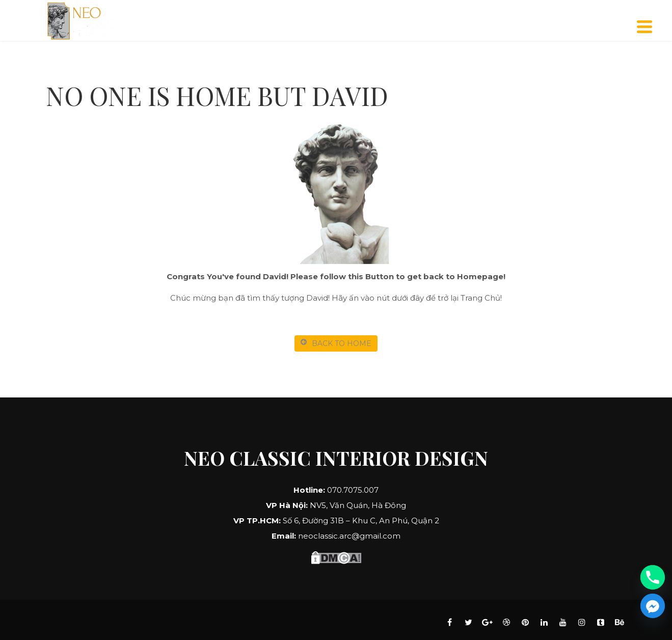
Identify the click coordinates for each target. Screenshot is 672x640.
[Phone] (653, 577)
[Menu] (645, 27)
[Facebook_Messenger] (653, 606)
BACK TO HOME (336, 343)
